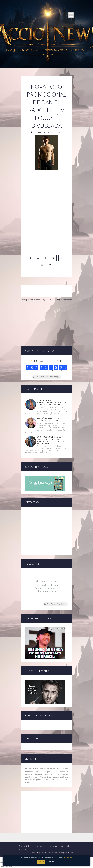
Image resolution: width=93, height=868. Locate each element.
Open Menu (71, 15)
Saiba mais (69, 858)
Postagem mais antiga (63, 300)
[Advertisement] (46, 324)
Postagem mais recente (31, 300)
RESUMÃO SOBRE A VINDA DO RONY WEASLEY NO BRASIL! (50, 402)
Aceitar (41, 862)
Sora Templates (47, 835)
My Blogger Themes (66, 835)
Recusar (51, 862)
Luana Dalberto (39, 132)
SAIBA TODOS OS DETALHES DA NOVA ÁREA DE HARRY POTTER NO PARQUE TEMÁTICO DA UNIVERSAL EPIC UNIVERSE (51, 422)
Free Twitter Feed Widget (55, 586)
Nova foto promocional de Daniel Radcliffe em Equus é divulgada (47, 106)
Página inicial (47, 300)
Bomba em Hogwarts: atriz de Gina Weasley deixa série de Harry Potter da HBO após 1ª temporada (52, 384)
